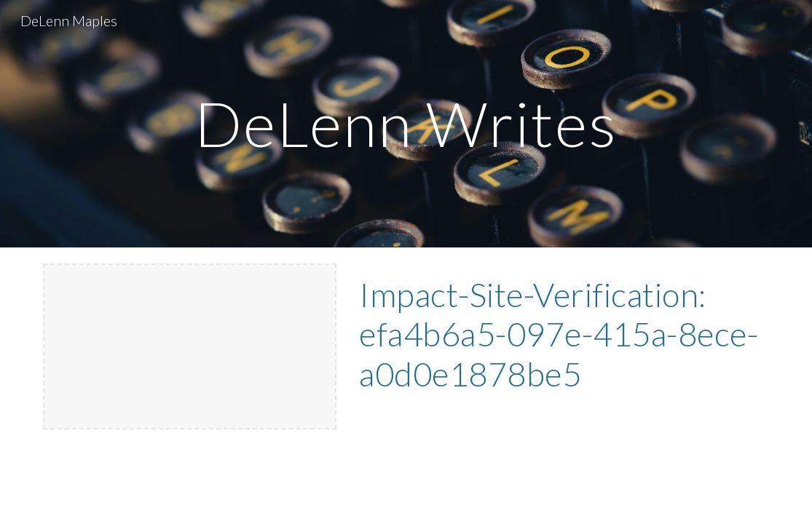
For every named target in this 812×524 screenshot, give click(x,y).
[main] (406, 123)
